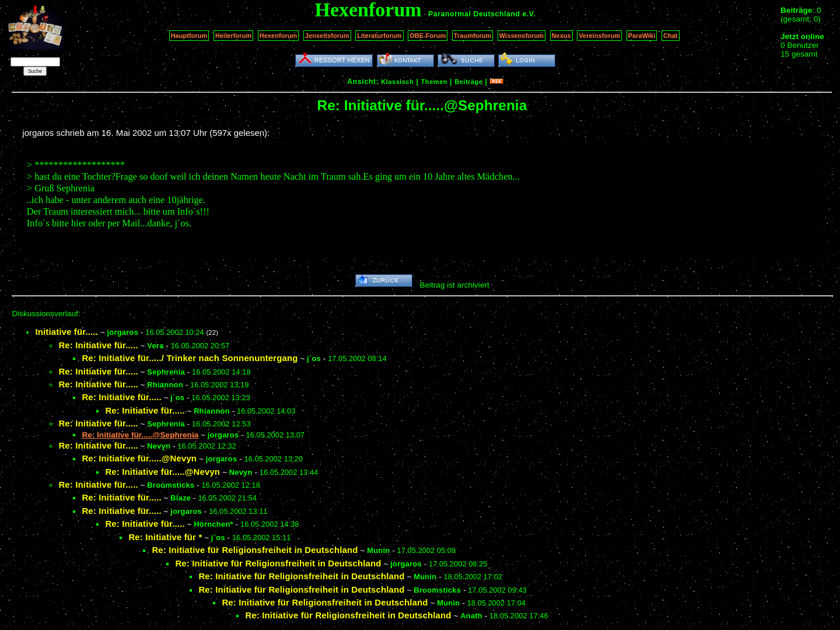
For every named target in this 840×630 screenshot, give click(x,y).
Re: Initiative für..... (98, 345)
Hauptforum (189, 36)
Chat (671, 36)
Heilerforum (233, 36)
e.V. (529, 14)
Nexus (561, 36)
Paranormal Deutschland (474, 14)
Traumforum (473, 36)
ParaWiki (642, 36)
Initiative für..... (66, 332)
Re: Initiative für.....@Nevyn (139, 458)
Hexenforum (279, 36)
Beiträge (468, 82)
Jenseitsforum (327, 36)
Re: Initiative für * (165, 537)
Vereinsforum (599, 36)
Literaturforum (379, 36)
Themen (434, 82)
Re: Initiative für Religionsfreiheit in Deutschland (255, 550)
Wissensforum (521, 36)
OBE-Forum (428, 36)
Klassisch (397, 82)
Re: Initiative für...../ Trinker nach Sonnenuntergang (190, 358)
